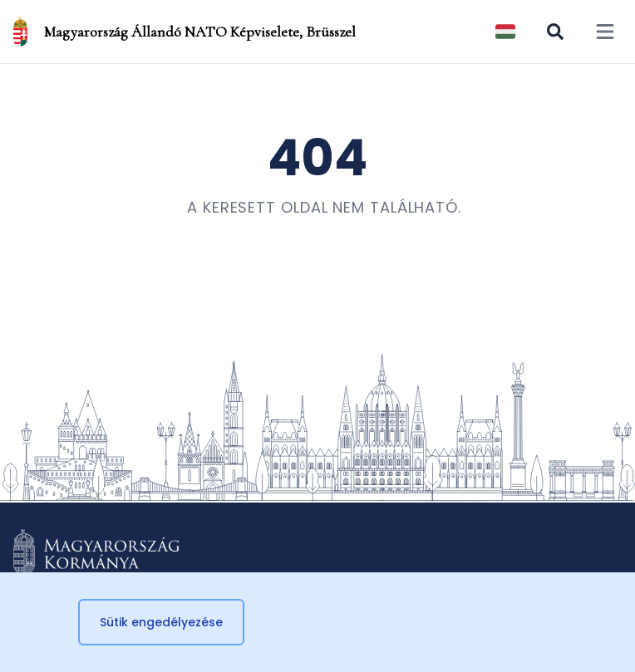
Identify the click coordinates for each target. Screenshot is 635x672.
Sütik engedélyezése (161, 622)
